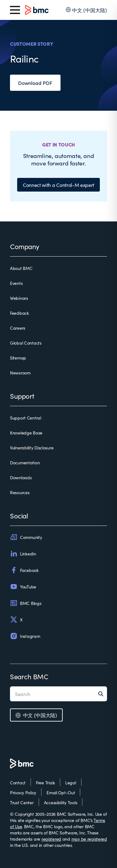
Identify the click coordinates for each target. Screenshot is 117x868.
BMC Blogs (26, 603)
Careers (18, 328)
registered (51, 839)
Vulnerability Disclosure (32, 448)
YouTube (23, 587)
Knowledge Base (26, 433)
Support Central (26, 418)
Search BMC (29, 676)
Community (26, 537)
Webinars (19, 298)
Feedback (19, 313)
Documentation (25, 462)
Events (16, 283)
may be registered (89, 839)
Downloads (21, 477)
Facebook (24, 570)
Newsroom (20, 373)
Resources (20, 492)
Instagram (25, 636)
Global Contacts (26, 343)
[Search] (103, 694)
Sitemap (18, 358)
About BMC (21, 268)
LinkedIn (23, 554)
